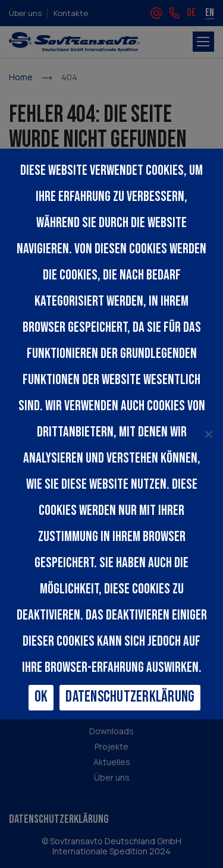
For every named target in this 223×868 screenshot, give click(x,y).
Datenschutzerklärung (130, 697)
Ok (41, 697)
